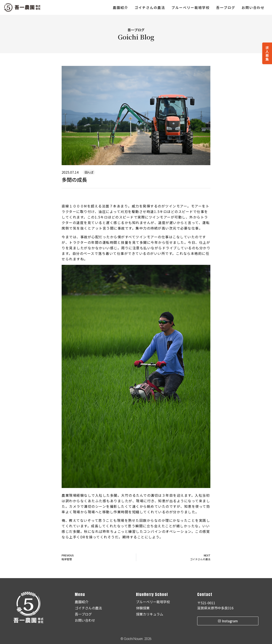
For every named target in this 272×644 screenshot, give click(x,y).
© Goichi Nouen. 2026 (136, 639)
